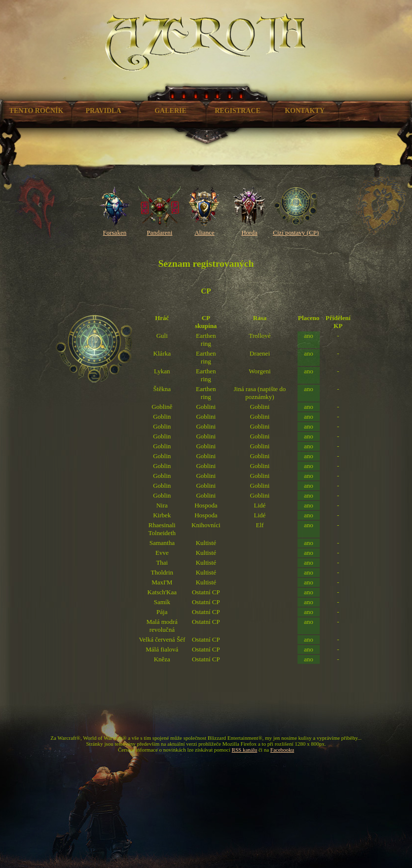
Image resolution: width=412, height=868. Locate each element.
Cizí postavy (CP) (296, 229)
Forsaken (115, 229)
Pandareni (160, 229)
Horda (249, 229)
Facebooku (282, 750)
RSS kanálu (245, 750)
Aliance (205, 229)
